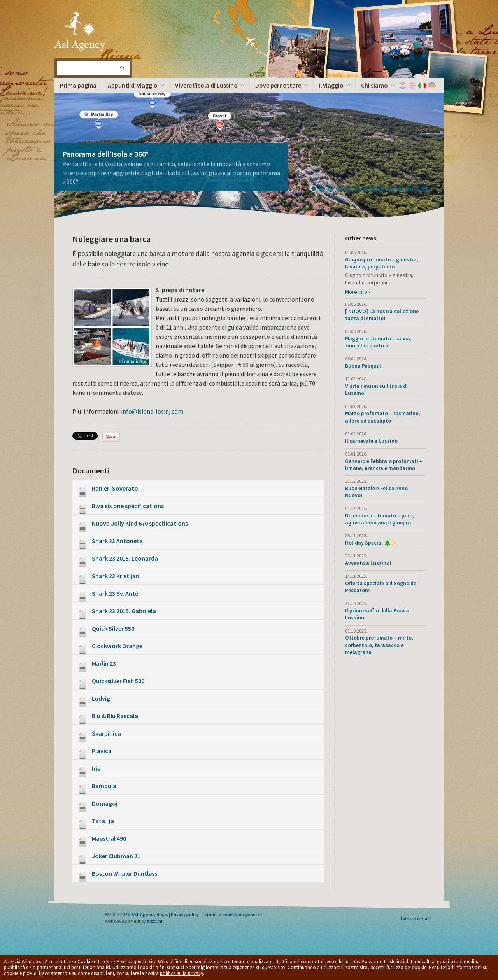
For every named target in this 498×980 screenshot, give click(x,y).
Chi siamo (374, 85)
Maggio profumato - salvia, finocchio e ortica (378, 342)
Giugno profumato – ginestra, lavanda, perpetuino (382, 263)
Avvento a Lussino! (368, 563)
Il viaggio (331, 85)
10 (393, 189)
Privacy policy (185, 914)
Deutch (432, 86)
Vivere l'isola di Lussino (206, 85)
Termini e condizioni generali (232, 914)
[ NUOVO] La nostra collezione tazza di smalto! (382, 315)
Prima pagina (78, 85)
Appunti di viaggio (133, 85)
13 (419, 189)
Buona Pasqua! (363, 366)
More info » (358, 292)
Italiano (422, 86)
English (412, 86)
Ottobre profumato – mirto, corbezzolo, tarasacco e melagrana (379, 645)
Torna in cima (416, 918)
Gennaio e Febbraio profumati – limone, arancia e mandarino (384, 465)
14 (428, 189)
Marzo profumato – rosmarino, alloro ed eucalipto (383, 417)
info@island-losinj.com (152, 411)
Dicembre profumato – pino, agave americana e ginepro (380, 519)
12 (410, 189)
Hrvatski (403, 86)
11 (402, 189)
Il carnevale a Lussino (371, 441)
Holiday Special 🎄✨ (371, 543)
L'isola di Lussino (80, 31)
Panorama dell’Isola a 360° (105, 154)
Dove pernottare (278, 85)
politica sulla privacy (181, 973)
